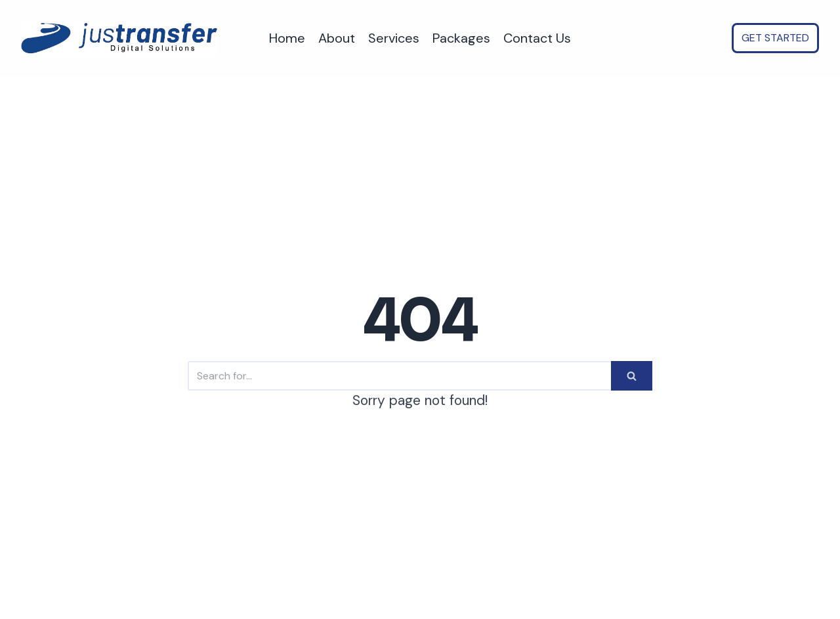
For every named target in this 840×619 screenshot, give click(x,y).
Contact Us (537, 38)
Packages (461, 38)
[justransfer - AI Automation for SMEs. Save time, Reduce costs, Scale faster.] (119, 38)
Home (287, 38)
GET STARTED (775, 38)
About (337, 38)
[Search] (399, 376)
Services (394, 38)
